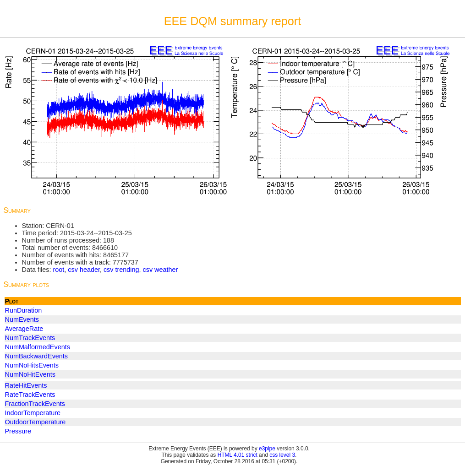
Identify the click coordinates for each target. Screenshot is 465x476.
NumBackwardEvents (37, 356)
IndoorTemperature (33, 413)
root (58, 270)
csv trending (121, 270)
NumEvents (22, 319)
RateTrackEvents (30, 395)
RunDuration (24, 310)
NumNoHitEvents (30, 374)
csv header (84, 270)
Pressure (18, 431)
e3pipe (267, 449)
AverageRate (24, 329)
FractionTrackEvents (35, 404)
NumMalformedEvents (38, 347)
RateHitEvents (26, 385)
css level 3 (282, 455)
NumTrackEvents (30, 338)
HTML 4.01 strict (238, 455)
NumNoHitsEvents (32, 365)
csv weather (161, 270)
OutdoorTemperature (36, 422)
